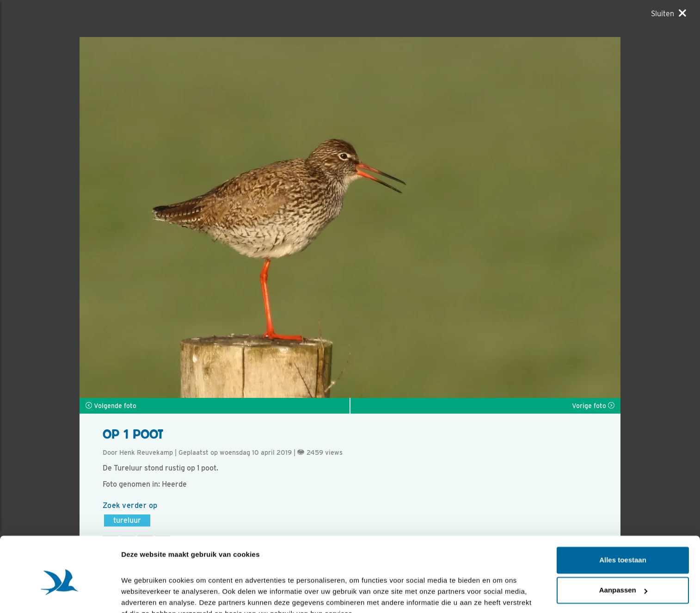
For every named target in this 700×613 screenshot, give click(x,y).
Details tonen (143, 595)
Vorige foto (593, 406)
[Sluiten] (669, 13)
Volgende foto (111, 406)
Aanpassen (623, 546)
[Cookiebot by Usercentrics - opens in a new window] (60, 595)
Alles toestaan (623, 516)
